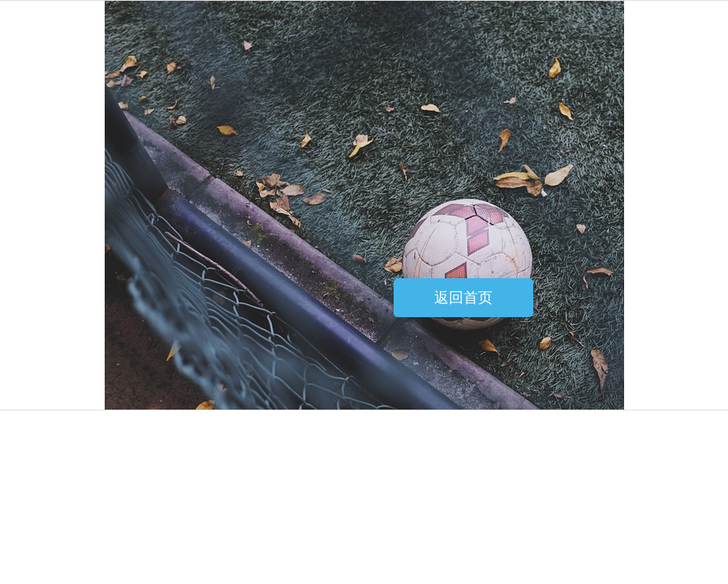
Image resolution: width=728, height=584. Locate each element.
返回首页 (463, 298)
